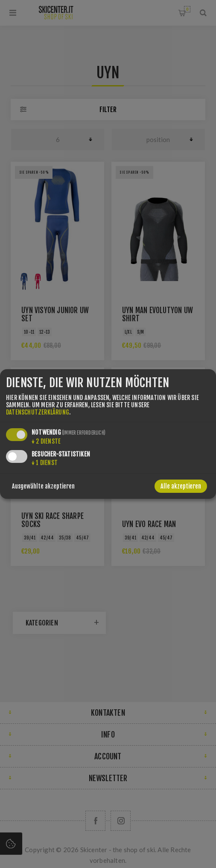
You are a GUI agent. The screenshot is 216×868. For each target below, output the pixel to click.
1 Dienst (45, 463)
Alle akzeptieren (181, 486)
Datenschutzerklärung (38, 412)
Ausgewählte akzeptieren (43, 486)
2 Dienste (46, 441)
